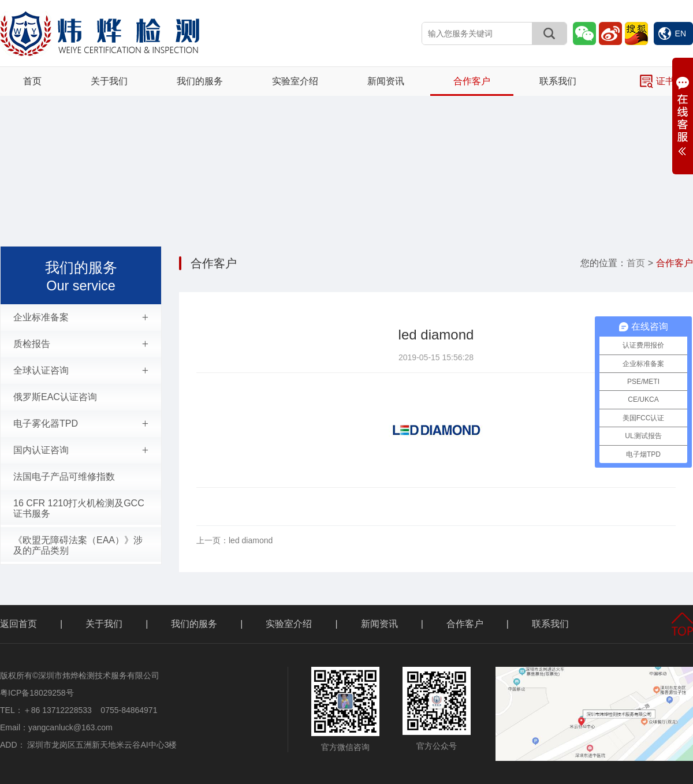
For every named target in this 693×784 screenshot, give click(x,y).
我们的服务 (200, 81)
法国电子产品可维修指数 (64, 477)
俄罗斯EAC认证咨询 (55, 397)
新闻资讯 (386, 81)
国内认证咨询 (81, 450)
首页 (32, 81)
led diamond (234, 540)
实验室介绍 (295, 81)
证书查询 (666, 81)
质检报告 (81, 344)
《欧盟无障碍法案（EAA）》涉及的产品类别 (78, 545)
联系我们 (558, 81)
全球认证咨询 (81, 371)
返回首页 (18, 624)
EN (672, 33)
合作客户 (472, 81)
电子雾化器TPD (81, 424)
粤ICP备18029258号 (37, 693)
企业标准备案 (81, 318)
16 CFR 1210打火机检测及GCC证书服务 (79, 508)
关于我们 (109, 81)
